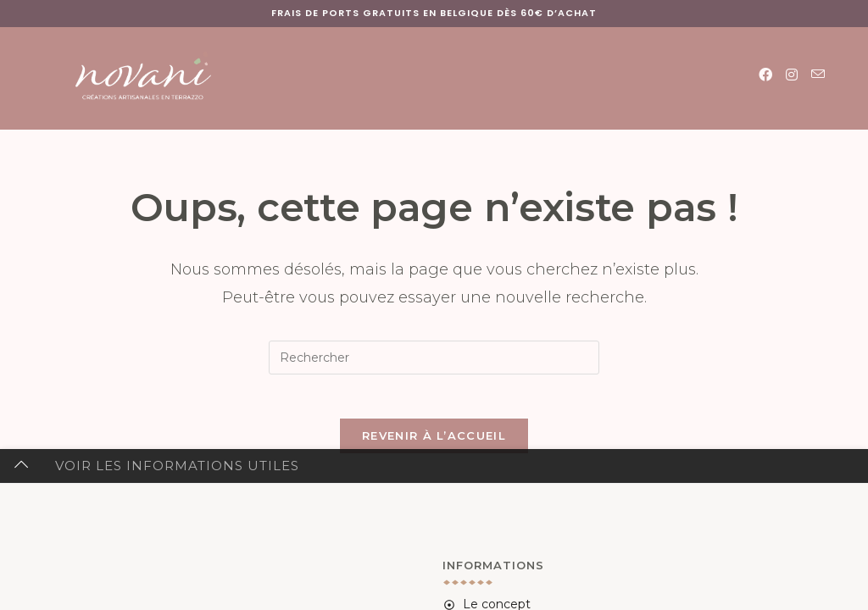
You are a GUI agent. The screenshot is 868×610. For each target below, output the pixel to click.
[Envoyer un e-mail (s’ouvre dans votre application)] (818, 75)
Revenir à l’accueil (434, 443)
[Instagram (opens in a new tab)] (792, 75)
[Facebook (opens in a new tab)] (765, 75)
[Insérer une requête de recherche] (434, 358)
